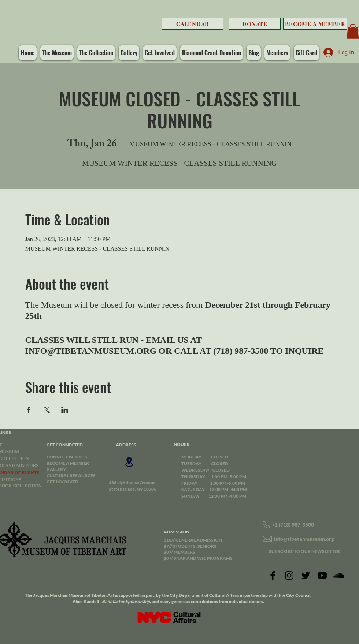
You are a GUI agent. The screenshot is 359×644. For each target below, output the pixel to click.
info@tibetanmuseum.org (304, 539)
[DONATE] (255, 24)
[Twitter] (306, 575)
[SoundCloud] (339, 575)
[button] (353, 31)
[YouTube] (322, 575)
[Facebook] (273, 575)
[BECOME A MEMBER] (315, 24)
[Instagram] (289, 575)
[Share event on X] (47, 410)
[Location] (129, 462)
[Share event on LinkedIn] (65, 410)
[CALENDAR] (193, 24)
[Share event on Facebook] (29, 410)
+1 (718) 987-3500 (293, 525)
